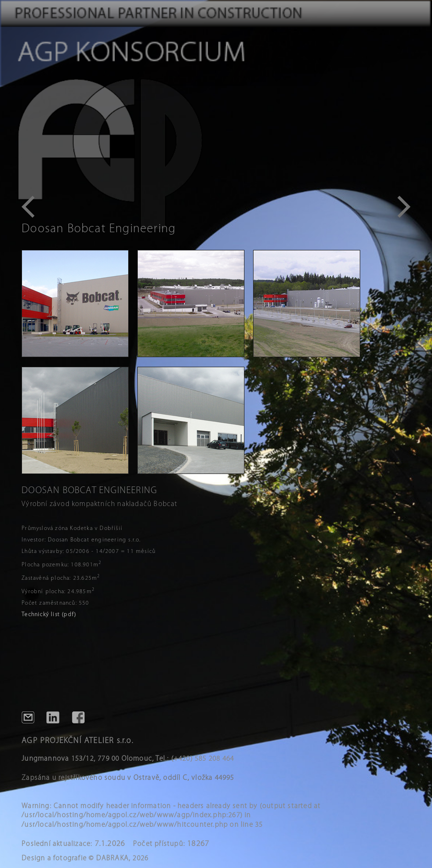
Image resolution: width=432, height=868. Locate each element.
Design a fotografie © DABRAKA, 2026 (85, 859)
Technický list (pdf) (49, 615)
